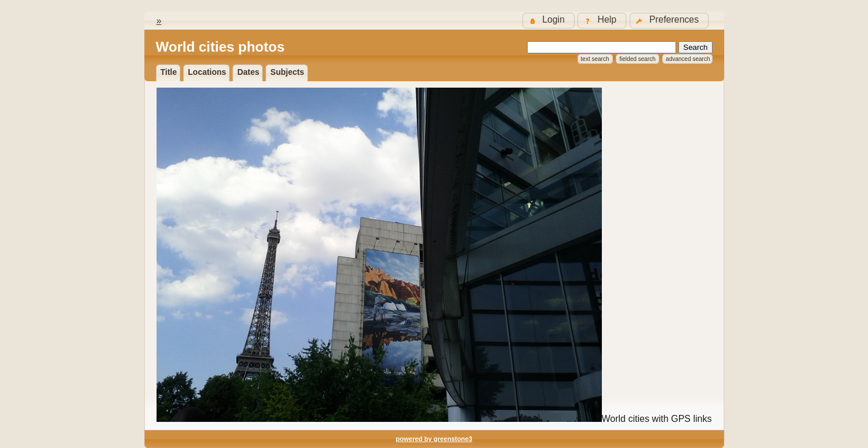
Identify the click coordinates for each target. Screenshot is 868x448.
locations (207, 72)
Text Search (595, 59)
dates (248, 72)
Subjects (287, 72)
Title (169, 72)
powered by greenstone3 (434, 439)
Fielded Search (637, 59)
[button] (669, 21)
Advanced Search (688, 59)
